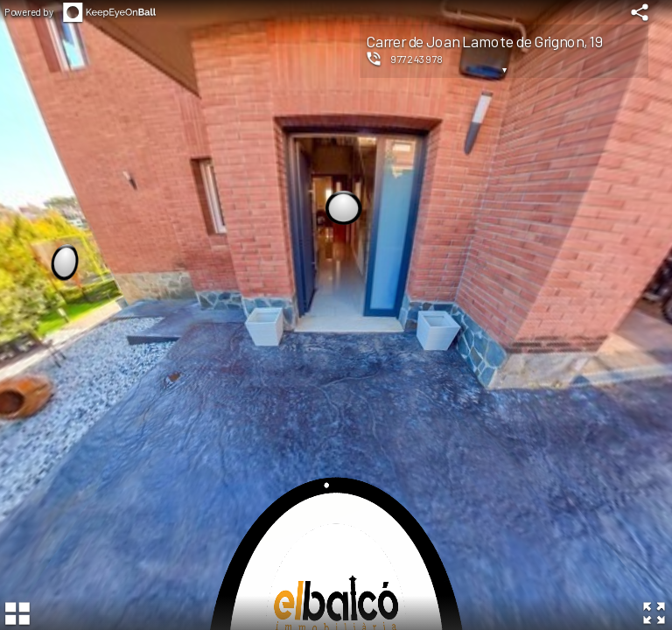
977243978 (417, 59)
